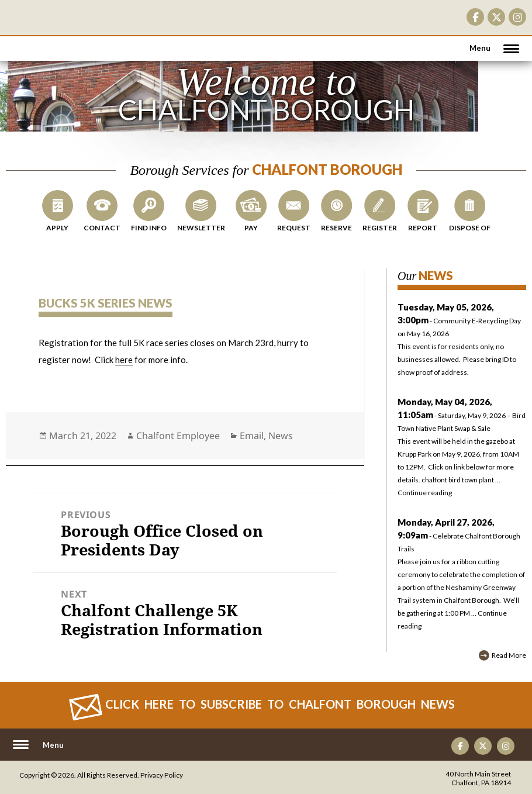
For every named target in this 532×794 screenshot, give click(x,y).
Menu (480, 48)
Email (252, 436)
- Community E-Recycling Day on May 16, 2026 (462, 341)
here (124, 360)
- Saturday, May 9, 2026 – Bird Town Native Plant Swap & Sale (462, 415)
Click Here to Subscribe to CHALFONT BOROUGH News (280, 704)
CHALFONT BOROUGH (44, 41)
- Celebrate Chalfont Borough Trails (459, 536)
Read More (509, 655)
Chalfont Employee (178, 436)
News (281, 436)
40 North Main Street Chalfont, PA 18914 (478, 778)
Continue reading (425, 493)
